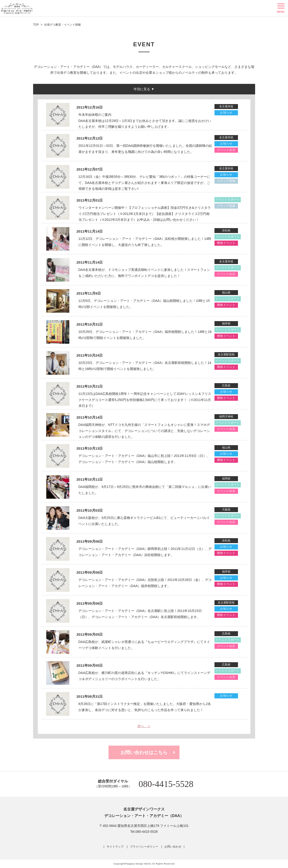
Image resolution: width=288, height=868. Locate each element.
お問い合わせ (173, 847)
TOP (36, 25)
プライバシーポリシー (144, 847)
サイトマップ (115, 847)
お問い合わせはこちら (144, 752)
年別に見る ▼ (144, 89)
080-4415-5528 (166, 784)
